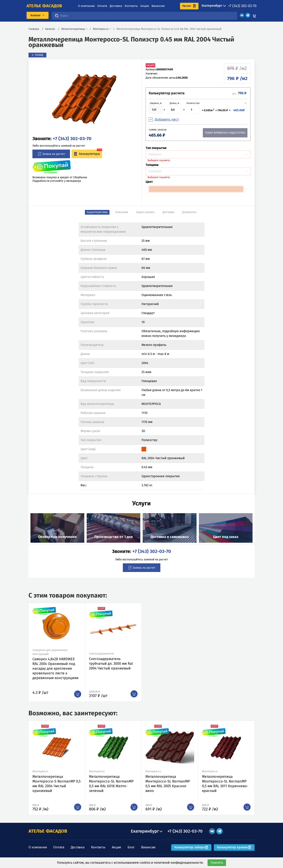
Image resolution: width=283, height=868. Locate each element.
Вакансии (158, 6)
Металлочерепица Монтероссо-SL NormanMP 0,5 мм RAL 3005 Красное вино (168, 784)
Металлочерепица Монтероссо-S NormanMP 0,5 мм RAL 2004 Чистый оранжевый (57, 784)
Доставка (116, 6)
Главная (34, 29)
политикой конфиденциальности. (179, 863)
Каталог (50, 29)
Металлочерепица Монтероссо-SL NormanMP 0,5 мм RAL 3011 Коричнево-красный (225, 784)
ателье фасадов (44, 6)
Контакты (131, 6)
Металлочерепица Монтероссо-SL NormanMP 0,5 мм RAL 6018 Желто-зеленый (111, 784)
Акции (145, 6)
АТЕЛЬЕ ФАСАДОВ (48, 831)
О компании (86, 6)
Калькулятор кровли (234, 847)
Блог (131, 847)
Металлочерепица (73, 29)
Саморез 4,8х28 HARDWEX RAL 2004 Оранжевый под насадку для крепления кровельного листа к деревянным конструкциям (55, 668)
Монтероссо (101, 29)
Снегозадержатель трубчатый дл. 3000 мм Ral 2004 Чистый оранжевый (111, 664)
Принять (217, 863)
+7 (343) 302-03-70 (242, 6)
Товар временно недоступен (225, 133)
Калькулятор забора (191, 847)
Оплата (102, 6)
